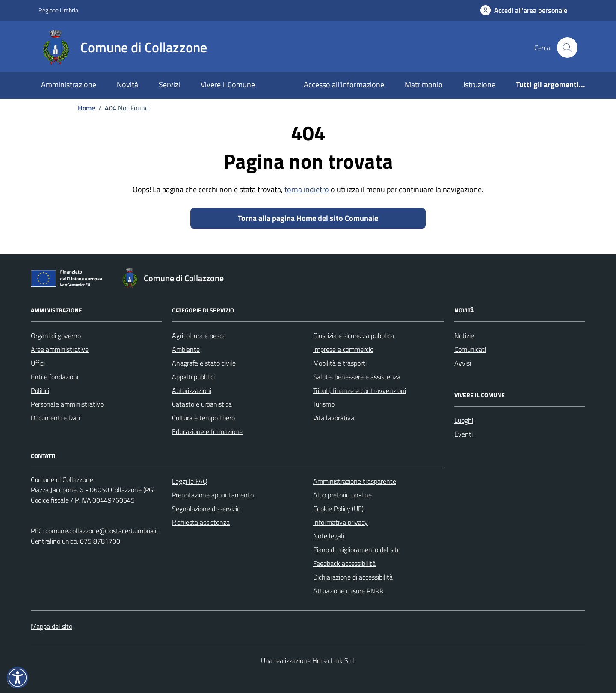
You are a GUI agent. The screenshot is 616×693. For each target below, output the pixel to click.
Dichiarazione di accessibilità (353, 577)
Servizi (169, 85)
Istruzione (479, 85)
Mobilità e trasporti (340, 363)
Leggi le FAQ (190, 481)
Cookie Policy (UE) (338, 509)
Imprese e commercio (343, 349)
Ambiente (186, 349)
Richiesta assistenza (201, 522)
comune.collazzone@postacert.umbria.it (102, 531)
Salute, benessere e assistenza (357, 377)
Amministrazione (69, 85)
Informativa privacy (341, 522)
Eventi (463, 434)
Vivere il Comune (228, 85)
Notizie (464, 336)
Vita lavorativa (334, 418)
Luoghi (464, 420)
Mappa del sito (52, 626)
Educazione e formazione (207, 431)
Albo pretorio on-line (342, 495)
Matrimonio (424, 85)
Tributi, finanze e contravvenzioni (360, 390)
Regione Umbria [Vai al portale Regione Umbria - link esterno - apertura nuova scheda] (58, 10)
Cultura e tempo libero (203, 418)
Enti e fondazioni (55, 377)
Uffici (38, 363)
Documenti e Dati (55, 418)
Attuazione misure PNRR (348, 591)
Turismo (324, 404)
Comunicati (470, 349)
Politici (40, 390)
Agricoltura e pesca (199, 336)
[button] (18, 678)
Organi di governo (56, 336)
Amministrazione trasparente (355, 481)
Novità (127, 85)
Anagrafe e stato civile (204, 363)
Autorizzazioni (192, 390)
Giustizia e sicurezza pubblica (354, 336)
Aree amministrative (60, 349)
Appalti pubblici (193, 377)
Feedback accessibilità (344, 563)
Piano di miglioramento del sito (357, 550)
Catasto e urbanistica (202, 404)
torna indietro (307, 189)
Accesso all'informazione (344, 85)
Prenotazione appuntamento (213, 495)
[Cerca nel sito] (567, 48)
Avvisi (463, 363)
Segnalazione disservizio (206, 509)
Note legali (329, 536)
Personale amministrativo (67, 404)
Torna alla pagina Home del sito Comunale (308, 218)
